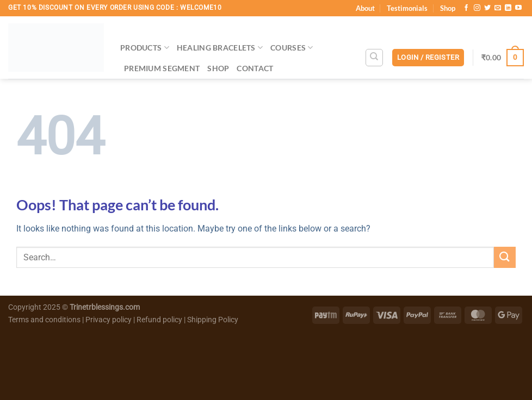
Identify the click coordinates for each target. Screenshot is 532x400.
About (365, 8)
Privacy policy (109, 320)
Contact (255, 68)
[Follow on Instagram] (477, 8)
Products (145, 48)
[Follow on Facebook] (466, 8)
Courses (292, 48)
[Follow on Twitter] (487, 8)
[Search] (374, 58)
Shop (448, 8)
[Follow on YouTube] (518, 8)
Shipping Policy (213, 320)
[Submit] (505, 257)
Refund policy (160, 320)
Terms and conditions (44, 320)
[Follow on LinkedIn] (508, 8)
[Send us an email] (498, 8)
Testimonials (407, 8)
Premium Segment (162, 68)
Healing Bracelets (220, 48)
